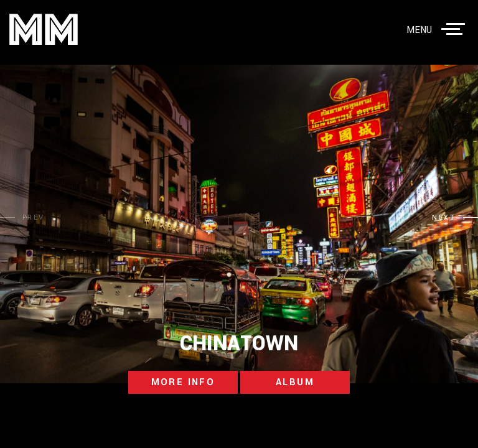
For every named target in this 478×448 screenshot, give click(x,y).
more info (183, 382)
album (295, 382)
